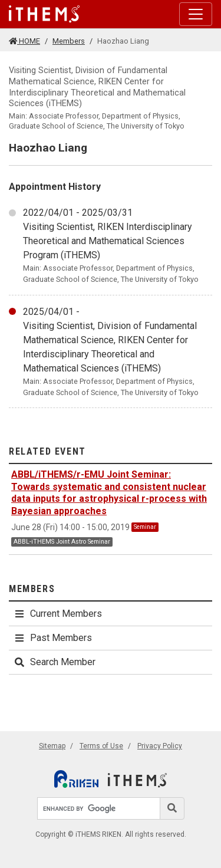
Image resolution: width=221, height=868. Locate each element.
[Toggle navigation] (196, 14)
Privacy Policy (160, 746)
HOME (24, 41)
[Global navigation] (44, 14)
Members (69, 41)
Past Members (53, 638)
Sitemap (52, 746)
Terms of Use (101, 746)
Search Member (55, 662)
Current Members (58, 614)
